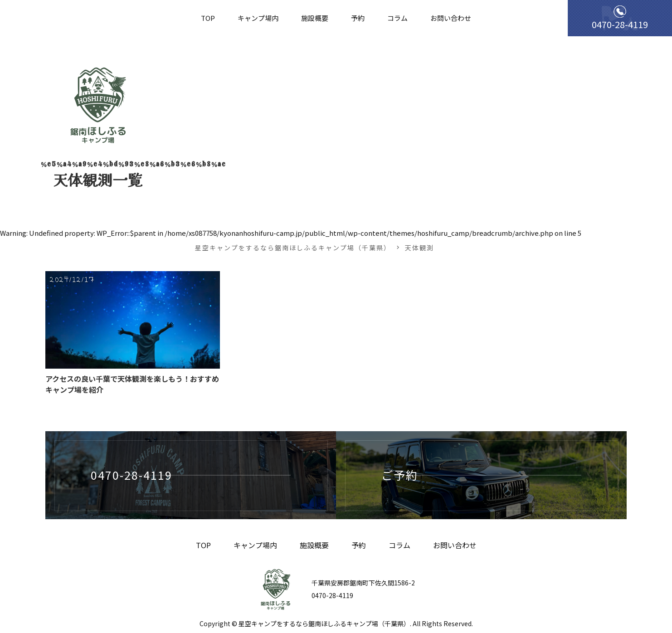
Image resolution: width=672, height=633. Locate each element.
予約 (358, 18)
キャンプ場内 (258, 18)
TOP (208, 18)
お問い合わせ (451, 18)
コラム (397, 18)
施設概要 (315, 18)
